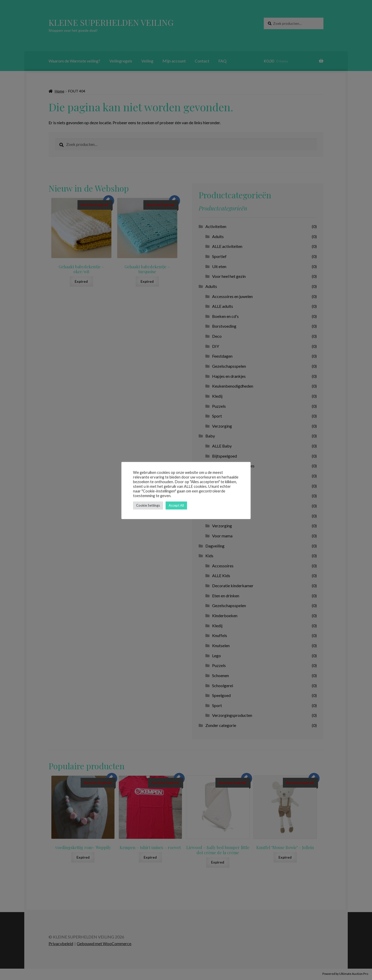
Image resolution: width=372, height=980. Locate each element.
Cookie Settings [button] (148, 505)
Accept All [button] (176, 505)
